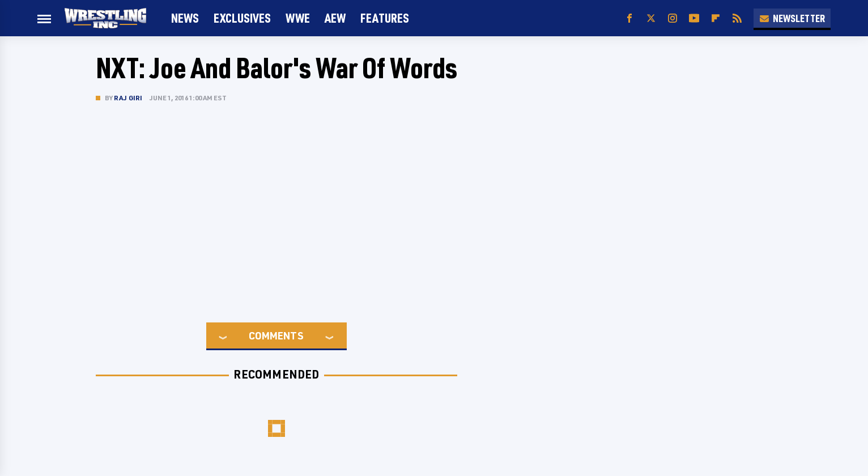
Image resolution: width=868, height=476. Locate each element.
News (185, 18)
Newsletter (792, 18)
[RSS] (737, 18)
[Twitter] (651, 18)
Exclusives (242, 18)
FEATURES (385, 18)
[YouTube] (694, 18)
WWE (298, 18)
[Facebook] (629, 18)
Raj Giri (128, 98)
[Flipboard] (716, 18)
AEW (335, 18)
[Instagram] (673, 18)
